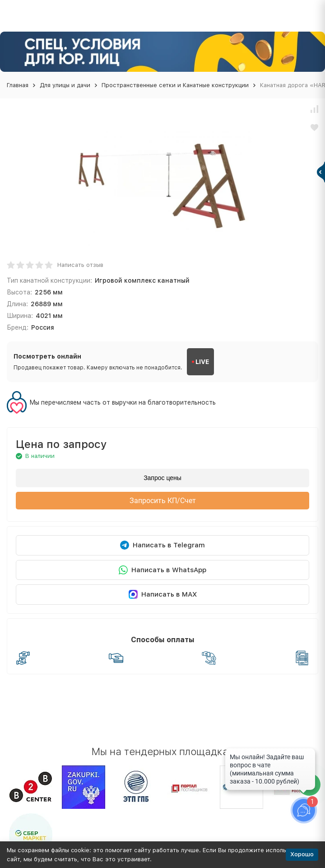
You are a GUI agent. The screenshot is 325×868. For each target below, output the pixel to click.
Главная (18, 85)
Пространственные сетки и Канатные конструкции (175, 85)
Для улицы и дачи (65, 85)
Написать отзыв (80, 265)
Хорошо (302, 854)
